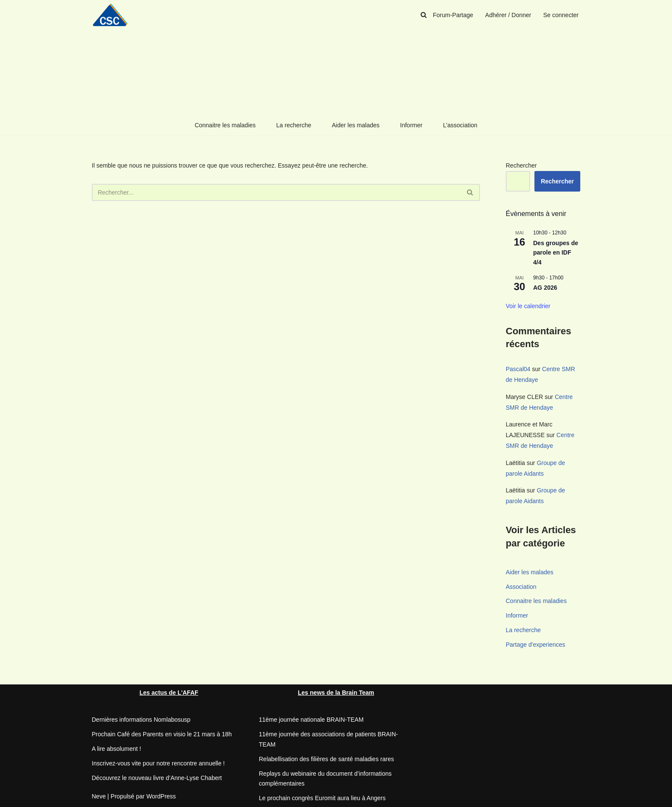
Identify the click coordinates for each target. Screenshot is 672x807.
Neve (99, 796)
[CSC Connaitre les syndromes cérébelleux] (113, 15)
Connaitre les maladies (225, 125)
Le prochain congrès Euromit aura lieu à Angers (322, 798)
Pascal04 (518, 369)
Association (521, 587)
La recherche (294, 125)
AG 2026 (545, 288)
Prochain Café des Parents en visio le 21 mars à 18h (162, 734)
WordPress (161, 796)
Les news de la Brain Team (336, 693)
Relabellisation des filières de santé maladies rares (326, 759)
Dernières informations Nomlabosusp (141, 720)
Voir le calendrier (528, 306)
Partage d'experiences (535, 645)
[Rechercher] (424, 15)
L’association (460, 125)
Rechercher (521, 165)
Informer (411, 125)
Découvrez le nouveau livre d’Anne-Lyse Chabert (157, 778)
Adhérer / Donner (508, 15)
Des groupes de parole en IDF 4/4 (556, 253)
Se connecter (561, 15)
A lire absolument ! (116, 749)
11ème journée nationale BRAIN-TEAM (311, 720)
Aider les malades (355, 125)
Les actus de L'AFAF (169, 693)
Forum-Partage (453, 15)
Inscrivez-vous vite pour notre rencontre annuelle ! (158, 763)
